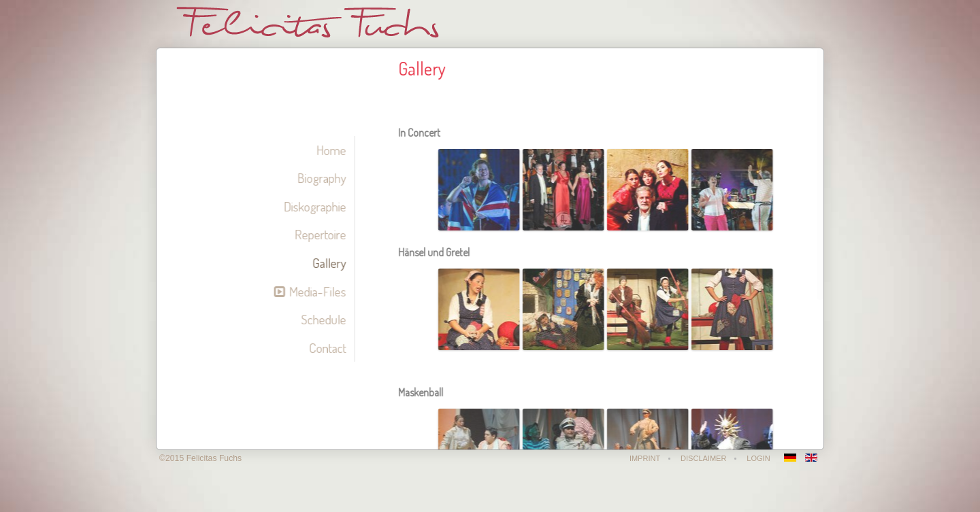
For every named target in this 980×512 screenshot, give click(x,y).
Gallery (327, 263)
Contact (325, 348)
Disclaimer (705, 458)
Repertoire (318, 234)
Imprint (646, 458)
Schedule (321, 319)
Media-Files (315, 291)
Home (329, 150)
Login (759, 458)
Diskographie (312, 206)
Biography (319, 178)
